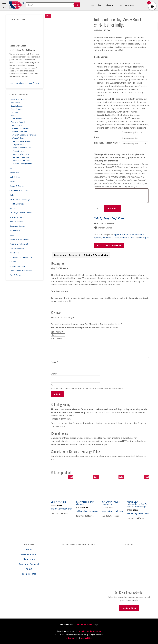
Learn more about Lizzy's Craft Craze (24, 83)
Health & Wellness (17, 217)
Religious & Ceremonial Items (21, 257)
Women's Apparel (18, 122)
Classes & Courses (17, 186)
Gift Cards (13, 208)
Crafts (12, 195)
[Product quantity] (99, 209)
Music (12, 235)
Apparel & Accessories (18, 99)
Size (96, 131)
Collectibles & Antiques (19, 190)
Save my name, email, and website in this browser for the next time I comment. (87, 389)
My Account (29, 559)
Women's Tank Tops (21, 161)
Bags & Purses (17, 106)
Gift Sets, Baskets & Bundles (21, 213)
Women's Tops (18, 138)
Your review (57, 338)
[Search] (77, 5)
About (29, 569)
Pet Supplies (14, 253)
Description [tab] (60, 255)
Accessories (15, 103)
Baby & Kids (14, 173)
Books (12, 182)
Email (54, 374)
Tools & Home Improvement (21, 271)
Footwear (15, 112)
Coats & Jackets (17, 109)
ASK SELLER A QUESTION (109, 245)
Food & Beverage (17, 204)
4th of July (144, 238)
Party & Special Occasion (20, 239)
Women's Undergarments (22, 164)
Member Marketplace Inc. (90, 631)
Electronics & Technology (20, 199)
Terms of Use (29, 574)
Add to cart (113, 208)
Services (13, 262)
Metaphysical (15, 231)
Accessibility (86, 638)
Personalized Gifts (17, 248)
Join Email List (129, 608)
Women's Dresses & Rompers (24, 135)
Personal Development (19, 244)
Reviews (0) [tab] (75, 255)
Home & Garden (16, 222)
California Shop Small (16, 5)
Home (29, 549)
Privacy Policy (72, 638)
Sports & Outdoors (17, 266)
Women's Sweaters (21, 154)
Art (11, 168)
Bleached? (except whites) (107, 143)
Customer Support (29, 564)
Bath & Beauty (15, 177)
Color (97, 137)
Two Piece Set (18, 125)
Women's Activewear (20, 128)
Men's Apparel (16, 119)
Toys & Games (15, 275)
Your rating (57, 332)
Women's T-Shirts (21, 157)
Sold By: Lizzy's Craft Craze (109, 218)
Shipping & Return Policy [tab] (96, 255)
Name (54, 362)
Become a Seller (29, 554)
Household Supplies (17, 226)
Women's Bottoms (20, 132)
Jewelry (14, 116)
